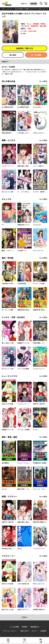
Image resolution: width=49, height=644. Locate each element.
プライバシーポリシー (10, 631)
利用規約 (24, 627)
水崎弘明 (36, 24)
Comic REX (32, 31)
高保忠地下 (35, 26)
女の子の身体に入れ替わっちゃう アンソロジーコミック (31, 9)
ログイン (24, 4)
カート (24, 642)
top (3, 9)
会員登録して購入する (24, 48)
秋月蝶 (43, 24)
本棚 (41, 642)
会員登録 (34, 4)
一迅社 (29, 29)
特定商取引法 (35, 627)
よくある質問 (14, 627)
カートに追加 (36, 55)
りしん (29, 24)
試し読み (13, 55)
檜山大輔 (43, 26)
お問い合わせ (24, 631)
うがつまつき (25, 26)
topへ (24, 617)
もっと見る (43, 81)
